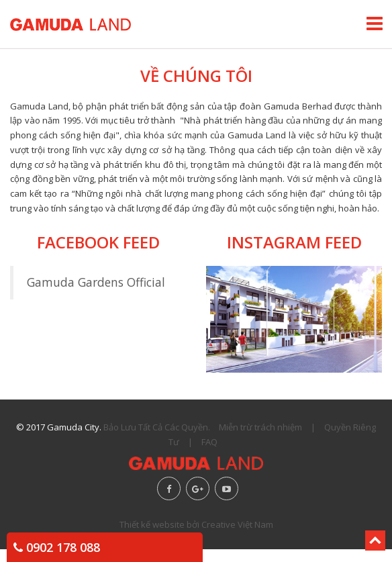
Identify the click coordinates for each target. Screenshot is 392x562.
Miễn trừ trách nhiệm (260, 427)
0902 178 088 (57, 547)
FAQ (209, 442)
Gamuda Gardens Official (96, 282)
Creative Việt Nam (237, 524)
